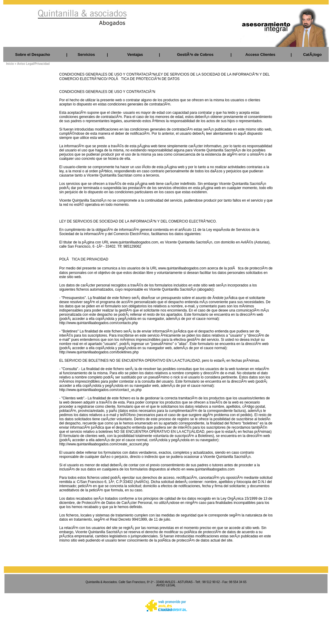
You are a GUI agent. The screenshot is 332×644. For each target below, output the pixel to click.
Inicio (10, 64)
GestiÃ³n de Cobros (195, 55)
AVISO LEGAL (166, 585)
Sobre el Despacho (33, 55)
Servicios (86, 55)
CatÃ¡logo (312, 55)
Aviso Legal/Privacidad (33, 64)
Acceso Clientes (260, 55)
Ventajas (135, 55)
